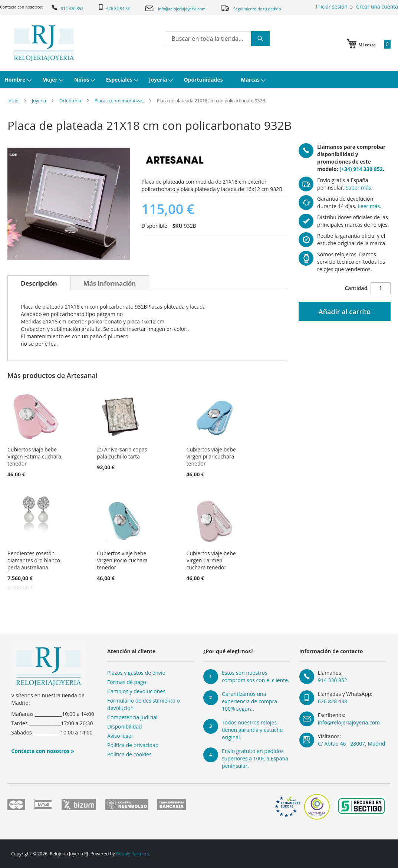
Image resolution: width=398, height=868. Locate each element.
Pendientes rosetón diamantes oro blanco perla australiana (34, 560)
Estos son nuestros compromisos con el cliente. (256, 676)
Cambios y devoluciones (136, 691)
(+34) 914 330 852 (361, 169)
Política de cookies (129, 754)
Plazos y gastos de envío (136, 673)
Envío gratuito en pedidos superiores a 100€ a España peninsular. (255, 758)
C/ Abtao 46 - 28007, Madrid (352, 744)
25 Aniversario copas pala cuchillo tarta (122, 453)
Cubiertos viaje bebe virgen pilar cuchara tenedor (211, 456)
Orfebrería (70, 101)
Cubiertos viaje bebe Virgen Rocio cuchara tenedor (122, 560)
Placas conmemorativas (119, 101)
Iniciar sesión (332, 6)
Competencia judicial (132, 717)
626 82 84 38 (114, 8)
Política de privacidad (133, 745)
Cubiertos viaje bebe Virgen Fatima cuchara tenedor (34, 456)
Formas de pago (127, 682)
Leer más (369, 206)
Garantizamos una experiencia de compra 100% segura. (249, 701)
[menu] (199, 80)
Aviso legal (120, 736)
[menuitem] (17, 80)
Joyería (39, 101)
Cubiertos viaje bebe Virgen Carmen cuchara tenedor (211, 560)
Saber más (358, 188)
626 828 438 (333, 701)
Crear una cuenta (377, 6)
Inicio (13, 101)
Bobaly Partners (133, 854)
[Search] (260, 39)
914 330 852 (67, 7)
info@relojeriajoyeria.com (175, 8)
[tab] (39, 283)
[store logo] (44, 43)
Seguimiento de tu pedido (251, 8)
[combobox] (218, 39)
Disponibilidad (125, 726)
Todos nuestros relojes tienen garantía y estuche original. (252, 730)
